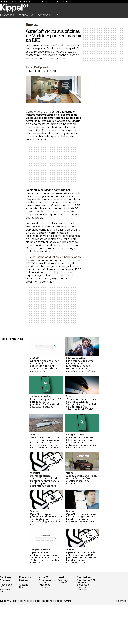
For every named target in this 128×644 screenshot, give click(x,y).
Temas (23, 622)
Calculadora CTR (86, 620)
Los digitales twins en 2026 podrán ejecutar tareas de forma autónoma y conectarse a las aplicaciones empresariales (81, 483)
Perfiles (23, 620)
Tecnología (43, 15)
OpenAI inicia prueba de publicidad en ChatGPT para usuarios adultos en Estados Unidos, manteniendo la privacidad (81, 598)
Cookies (62, 622)
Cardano (46, 1)
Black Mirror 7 (26, 1)
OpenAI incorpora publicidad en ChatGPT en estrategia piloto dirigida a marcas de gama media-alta (46, 558)
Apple (65, 1)
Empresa (32, 64)
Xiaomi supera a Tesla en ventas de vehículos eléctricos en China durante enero (81, 519)
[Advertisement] (64, 40)
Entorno (22, 15)
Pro (56, 15)
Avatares (5, 628)
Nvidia (15, 1)
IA (32, 15)
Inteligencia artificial (77, 397)
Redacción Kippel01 (37, 107)
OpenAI (34, 550)
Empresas (7, 15)
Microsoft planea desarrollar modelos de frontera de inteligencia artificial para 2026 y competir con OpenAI (44, 520)
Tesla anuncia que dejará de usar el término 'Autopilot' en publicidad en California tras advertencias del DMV (81, 443)
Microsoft (35, 512)
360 (2, 631)
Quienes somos (47, 620)
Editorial (43, 622)
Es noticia (5, 1)
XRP (38, 1)
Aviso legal (63, 620)
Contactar (44, 626)
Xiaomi (56, 1)
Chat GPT (35, 397)
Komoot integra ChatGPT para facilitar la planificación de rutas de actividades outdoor (45, 442)
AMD (73, 1)
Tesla (69, 435)
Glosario (24, 624)
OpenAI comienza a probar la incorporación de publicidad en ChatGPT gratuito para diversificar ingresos (46, 597)
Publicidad (44, 624)
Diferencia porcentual (83, 623)
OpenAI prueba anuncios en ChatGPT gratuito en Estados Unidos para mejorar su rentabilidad (81, 557)
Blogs (22, 626)
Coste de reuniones (83, 627)
